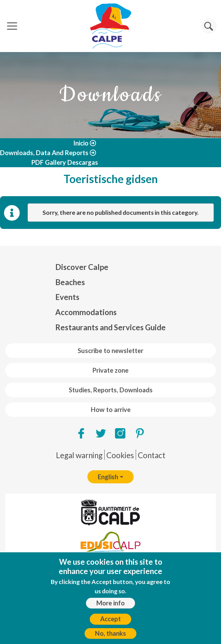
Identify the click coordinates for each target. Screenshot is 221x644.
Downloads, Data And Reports (44, 153)
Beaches (70, 282)
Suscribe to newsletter (110, 351)
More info (110, 603)
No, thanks (110, 633)
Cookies (120, 455)
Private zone (110, 370)
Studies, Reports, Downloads (111, 390)
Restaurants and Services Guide (110, 327)
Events (67, 297)
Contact (152, 455)
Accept (110, 619)
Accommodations (86, 312)
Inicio (81, 143)
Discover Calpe (82, 267)
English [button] (108, 477)
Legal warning (79, 455)
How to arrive (111, 410)
